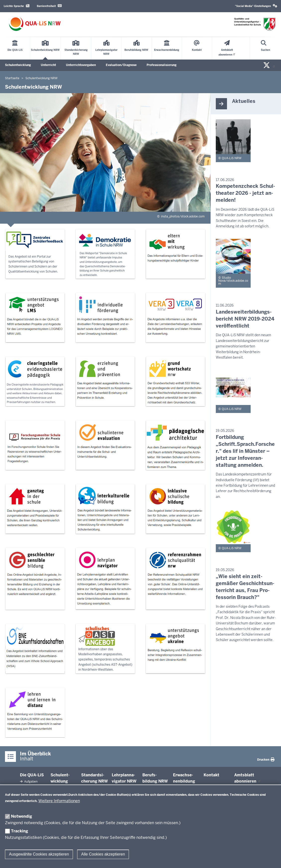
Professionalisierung (162, 65)
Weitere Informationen (59, 801)
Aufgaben (30, 782)
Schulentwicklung (18, 65)
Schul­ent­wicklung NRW (60, 781)
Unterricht (48, 65)
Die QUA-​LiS (32, 775)
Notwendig (22, 816)
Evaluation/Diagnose (121, 65)
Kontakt (211, 775)
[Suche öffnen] (265, 48)
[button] (256, 6)
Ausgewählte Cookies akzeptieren (39, 854)
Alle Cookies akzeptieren (103, 854)
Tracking (20, 831)
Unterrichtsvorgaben (81, 65)
